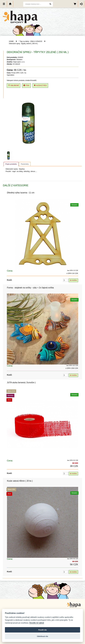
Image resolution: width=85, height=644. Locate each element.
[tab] (11, 164)
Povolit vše (42, 630)
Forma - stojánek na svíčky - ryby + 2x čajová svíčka (30, 288)
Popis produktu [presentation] (11, 164)
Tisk (26, 85)
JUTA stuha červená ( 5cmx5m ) (21, 383)
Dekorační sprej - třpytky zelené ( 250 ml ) (23, 44)
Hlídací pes (40, 85)
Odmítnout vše (43, 636)
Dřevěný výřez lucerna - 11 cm (21, 193)
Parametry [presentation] (25, 164)
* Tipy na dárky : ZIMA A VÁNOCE (30, 41)
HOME (11, 41)
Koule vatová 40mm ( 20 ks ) (20, 481)
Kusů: (10, 280)
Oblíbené (14, 85)
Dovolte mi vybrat (37, 623)
